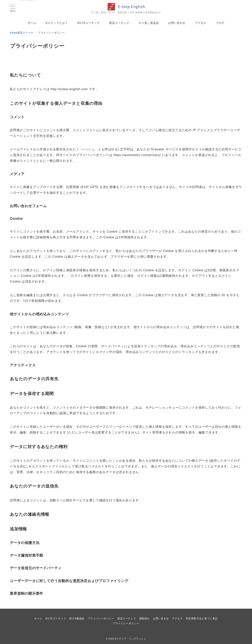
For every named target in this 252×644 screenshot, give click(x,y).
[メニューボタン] (13, 8)
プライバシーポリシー (126, 623)
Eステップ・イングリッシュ (131, 639)
